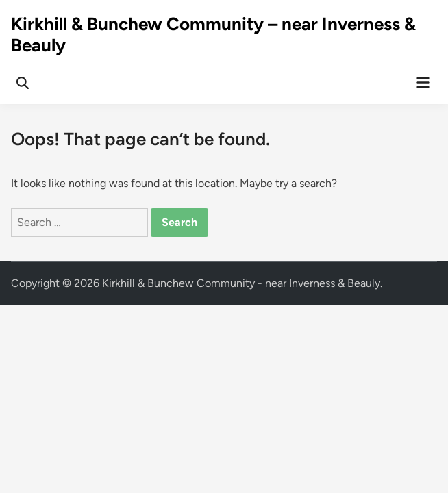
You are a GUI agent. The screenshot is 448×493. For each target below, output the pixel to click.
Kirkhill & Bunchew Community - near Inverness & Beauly (241, 283)
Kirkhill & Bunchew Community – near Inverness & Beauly (213, 35)
